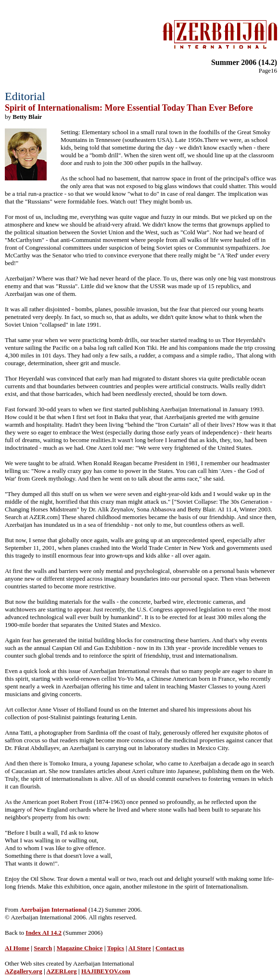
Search (43, 948)
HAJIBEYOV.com (106, 971)
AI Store (140, 948)
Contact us (170, 948)
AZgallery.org (24, 971)
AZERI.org (61, 971)
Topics (116, 948)
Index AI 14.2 (44, 933)
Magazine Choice (80, 948)
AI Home (17, 948)
